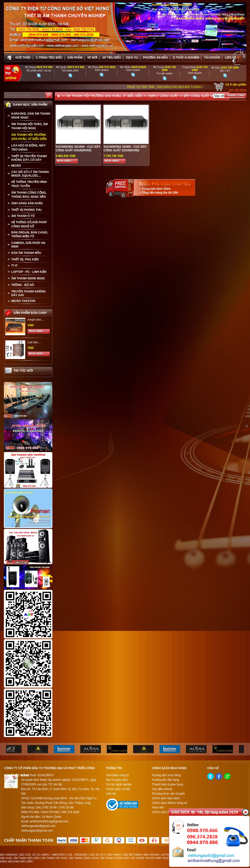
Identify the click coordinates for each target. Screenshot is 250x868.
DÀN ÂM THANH (132, 855)
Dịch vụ (132, 58)
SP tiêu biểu (112, 58)
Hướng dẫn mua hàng (166, 775)
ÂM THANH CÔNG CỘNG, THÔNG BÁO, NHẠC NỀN (29, 195)
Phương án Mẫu (155, 58)
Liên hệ (230, 58)
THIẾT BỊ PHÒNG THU (27, 210)
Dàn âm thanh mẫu (26, 253)
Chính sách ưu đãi (118, 789)
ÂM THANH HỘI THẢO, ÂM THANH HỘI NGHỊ (30, 126)
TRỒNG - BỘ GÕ (23, 285)
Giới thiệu (23, 58)
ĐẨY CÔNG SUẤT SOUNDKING (206, 96)
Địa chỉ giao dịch (117, 780)
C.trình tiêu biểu (49, 58)
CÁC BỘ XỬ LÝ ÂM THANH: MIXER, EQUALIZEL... (30, 174)
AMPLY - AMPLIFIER (53, 855)
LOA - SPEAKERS (77, 855)
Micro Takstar (23, 301)
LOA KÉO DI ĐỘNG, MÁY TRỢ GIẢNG (29, 148)
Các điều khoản (162, 789)
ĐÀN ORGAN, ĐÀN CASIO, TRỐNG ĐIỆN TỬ (30, 234)
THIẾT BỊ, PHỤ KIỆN (25, 259)
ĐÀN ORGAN (151, 855)
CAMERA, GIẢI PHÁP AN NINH (28, 245)
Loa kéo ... (34, 342)
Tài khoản (212, 58)
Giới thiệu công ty (117, 775)
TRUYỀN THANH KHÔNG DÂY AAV (29, 293)
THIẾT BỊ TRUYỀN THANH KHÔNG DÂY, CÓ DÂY (29, 158)
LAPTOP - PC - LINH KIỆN (29, 272)
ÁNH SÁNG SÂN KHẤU (27, 203)
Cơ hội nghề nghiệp (119, 784)
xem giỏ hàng (237, 90)
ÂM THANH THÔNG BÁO (115, 858)
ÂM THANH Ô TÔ (23, 216)
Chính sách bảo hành (166, 798)
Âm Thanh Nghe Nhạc (28, 278)
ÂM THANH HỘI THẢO (54, 858)
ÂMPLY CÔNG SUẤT (163, 96)
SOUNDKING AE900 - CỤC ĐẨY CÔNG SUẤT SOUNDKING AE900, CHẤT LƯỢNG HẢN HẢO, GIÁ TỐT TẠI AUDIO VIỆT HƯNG (126, 152)
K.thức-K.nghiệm (186, 58)
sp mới (92, 58)
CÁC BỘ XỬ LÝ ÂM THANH (105, 855)
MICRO (16, 166)
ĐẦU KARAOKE (9, 855)
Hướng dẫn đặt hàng (165, 780)
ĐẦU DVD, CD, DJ (30, 855)
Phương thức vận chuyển (169, 794)
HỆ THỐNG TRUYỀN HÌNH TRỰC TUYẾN (29, 184)
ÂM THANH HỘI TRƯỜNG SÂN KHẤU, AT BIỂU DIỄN (29, 137)
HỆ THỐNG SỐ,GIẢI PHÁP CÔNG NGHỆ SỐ (29, 224)
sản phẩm (75, 58)
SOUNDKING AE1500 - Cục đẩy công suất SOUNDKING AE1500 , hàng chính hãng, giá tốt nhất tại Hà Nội (78, 152)
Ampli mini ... (36, 320)
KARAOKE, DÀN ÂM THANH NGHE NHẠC (31, 116)
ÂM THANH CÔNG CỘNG (84, 858)
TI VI (14, 266)
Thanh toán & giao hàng (168, 784)
